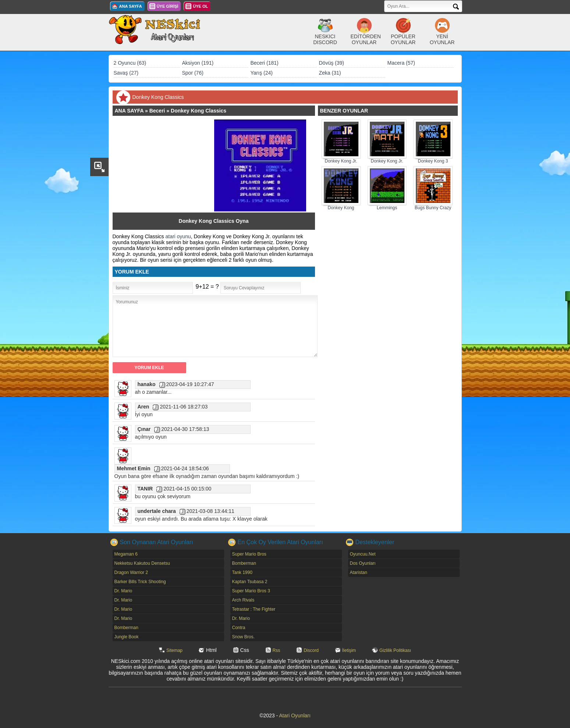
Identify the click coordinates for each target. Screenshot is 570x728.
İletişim (349, 650)
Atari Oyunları (295, 715)
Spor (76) (193, 73)
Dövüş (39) (332, 63)
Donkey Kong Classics (199, 111)
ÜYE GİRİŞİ (168, 6)
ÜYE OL (200, 6)
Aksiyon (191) (198, 63)
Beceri (157, 111)
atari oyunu (178, 236)
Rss (277, 650)
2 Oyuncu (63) (130, 63)
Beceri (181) (265, 63)
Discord (311, 650)
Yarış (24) (262, 73)
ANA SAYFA (131, 6)
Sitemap (174, 650)
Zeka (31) (330, 73)
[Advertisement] (167, 165)
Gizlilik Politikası (395, 650)
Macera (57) (401, 63)
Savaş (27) (126, 73)
